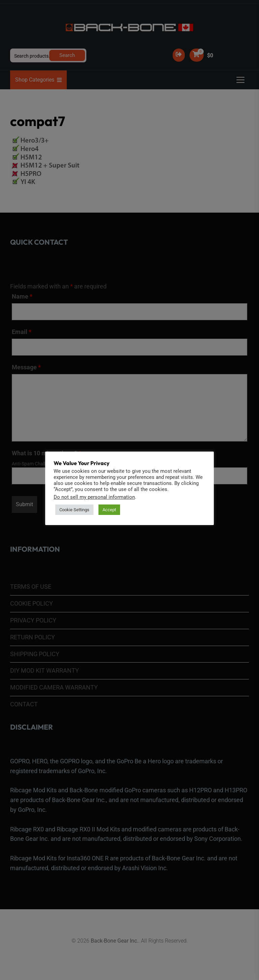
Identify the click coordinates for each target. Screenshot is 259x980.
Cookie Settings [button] (74, 510)
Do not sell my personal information (94, 497)
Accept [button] (109, 510)
